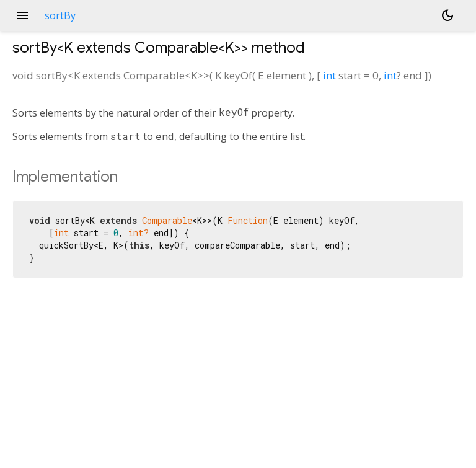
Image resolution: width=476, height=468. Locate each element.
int (329, 75)
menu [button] (22, 15)
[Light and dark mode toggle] (447, 15)
